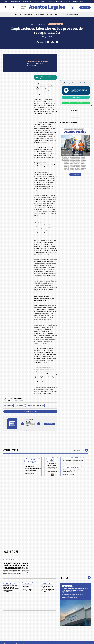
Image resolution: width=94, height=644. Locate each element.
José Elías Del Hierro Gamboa (73, 463)
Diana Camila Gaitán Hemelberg (37, 61)
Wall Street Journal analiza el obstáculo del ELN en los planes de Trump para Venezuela (48, 589)
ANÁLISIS (58, 15)
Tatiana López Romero (32, 473)
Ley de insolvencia (15, 1)
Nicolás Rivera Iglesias (52, 472)
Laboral (21, 406)
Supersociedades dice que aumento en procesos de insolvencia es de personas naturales (11, 589)
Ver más (75, 174)
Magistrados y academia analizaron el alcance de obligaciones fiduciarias (16, 566)
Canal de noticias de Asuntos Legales (45, 77)
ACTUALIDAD (17, 15)
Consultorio (11, 450)
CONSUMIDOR (40, 15)
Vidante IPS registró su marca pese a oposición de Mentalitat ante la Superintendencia (75, 590)
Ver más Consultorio (81, 450)
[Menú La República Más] (5, 7)
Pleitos (64, 578)
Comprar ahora (76, 97)
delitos (36, 1)
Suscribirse (85, 7)
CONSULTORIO (28, 15)
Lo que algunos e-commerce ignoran (73, 460)
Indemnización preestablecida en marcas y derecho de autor (33, 468)
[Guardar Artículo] (40, 42)
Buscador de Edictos (72, 15)
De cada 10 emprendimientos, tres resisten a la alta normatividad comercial (30, 589)
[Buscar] (13, 7)
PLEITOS (49, 15)
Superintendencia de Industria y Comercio (59, 1)
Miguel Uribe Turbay (78, 1)
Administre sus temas (30, 411)
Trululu (43, 1)
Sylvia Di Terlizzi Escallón (73, 474)
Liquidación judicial (36, 406)
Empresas (9, 406)
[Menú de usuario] (73, 7)
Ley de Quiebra (27, 1)
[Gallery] (31, 423)
